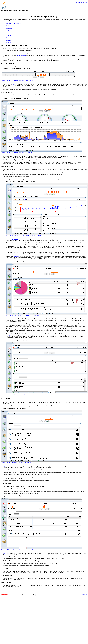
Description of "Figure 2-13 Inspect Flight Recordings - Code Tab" (16, 462)
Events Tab (9, 43)
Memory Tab (9, 31)
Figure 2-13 (6, 466)
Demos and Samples (21, 55)
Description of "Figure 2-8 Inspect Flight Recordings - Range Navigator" (18, 81)
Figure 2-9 (29, 96)
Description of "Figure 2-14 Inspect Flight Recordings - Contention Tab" (18, 550)
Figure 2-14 (6, 554)
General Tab (9, 28)
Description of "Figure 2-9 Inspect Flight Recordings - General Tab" (17, 153)
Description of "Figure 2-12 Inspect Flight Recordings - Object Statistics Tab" (24, 394)
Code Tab (8, 33)
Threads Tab (9, 35)
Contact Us (84, 594)
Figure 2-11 (17, 256)
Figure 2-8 (15, 84)
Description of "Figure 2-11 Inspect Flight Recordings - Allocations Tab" (23, 315)
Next (12, 12)
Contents (3, 12)
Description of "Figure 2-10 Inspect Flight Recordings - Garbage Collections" (24, 235)
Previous (8, 12)
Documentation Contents (81, 2)
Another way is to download (10, 55)
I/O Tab (8, 38)
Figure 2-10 (15, 239)
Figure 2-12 (11, 335)
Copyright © (11, 595)
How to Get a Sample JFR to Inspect (15, 23)
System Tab (9, 40)
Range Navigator (10, 26)
